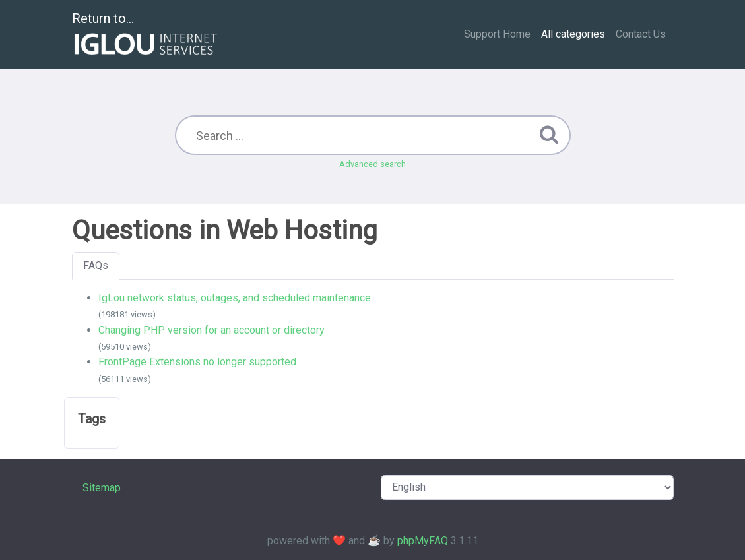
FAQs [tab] (96, 265)
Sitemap (102, 488)
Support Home (497, 34)
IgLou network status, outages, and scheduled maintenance (235, 298)
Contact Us (641, 34)
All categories (573, 34)
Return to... (146, 35)
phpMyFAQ (423, 541)
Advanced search (372, 164)
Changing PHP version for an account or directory (211, 330)
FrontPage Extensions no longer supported (197, 362)
